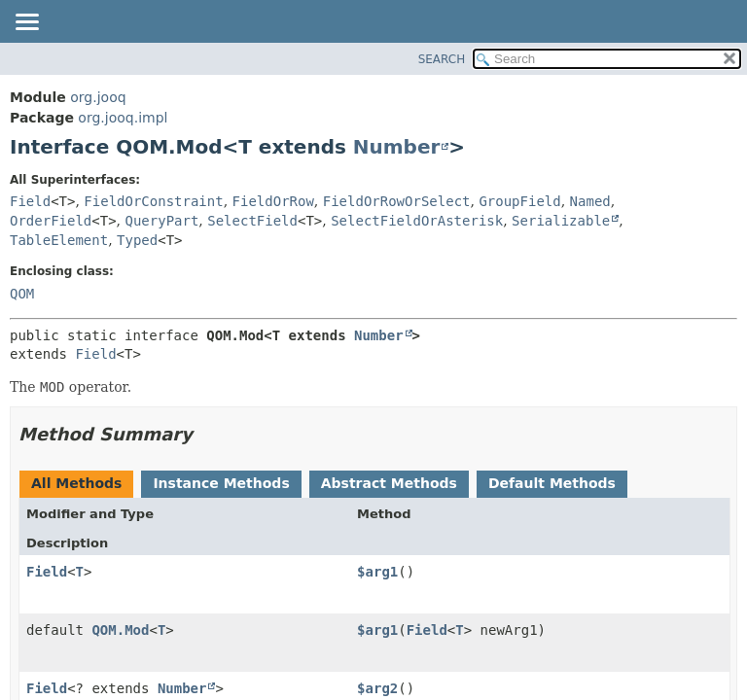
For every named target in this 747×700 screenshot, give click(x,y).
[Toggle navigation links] (26, 23)
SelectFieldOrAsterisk (417, 221)
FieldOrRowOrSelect (397, 201)
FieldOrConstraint (153, 201)
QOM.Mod (120, 630)
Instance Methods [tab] (221, 483)
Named (590, 201)
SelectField (252, 221)
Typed (137, 240)
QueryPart (162, 221)
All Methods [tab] (76, 483)
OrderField (51, 221)
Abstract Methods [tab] (389, 483)
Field (30, 201)
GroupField (519, 201)
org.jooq (98, 97)
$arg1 (377, 572)
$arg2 (377, 688)
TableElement (59, 240)
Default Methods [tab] (552, 483)
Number (397, 147)
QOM (22, 294)
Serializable (561, 221)
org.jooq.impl (123, 118)
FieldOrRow (273, 201)
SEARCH (442, 59)
